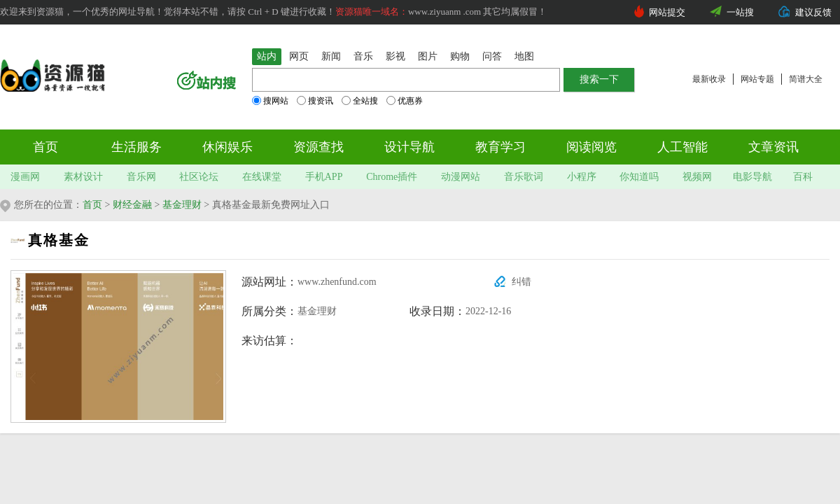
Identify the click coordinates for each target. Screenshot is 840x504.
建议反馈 (813, 12)
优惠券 (405, 101)
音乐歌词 (524, 177)
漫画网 (25, 177)
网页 (299, 56)
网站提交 (667, 12)
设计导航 (409, 147)
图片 (428, 56)
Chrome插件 (392, 177)
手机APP (324, 177)
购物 (460, 56)
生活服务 (136, 147)
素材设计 (83, 177)
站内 (267, 56)
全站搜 (360, 101)
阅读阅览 (591, 147)
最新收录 (709, 79)
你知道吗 (639, 177)
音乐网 (141, 177)
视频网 (697, 177)
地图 (524, 56)
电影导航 (752, 177)
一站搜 (740, 12)
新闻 (331, 56)
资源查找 (318, 147)
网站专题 (757, 79)
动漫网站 (461, 177)
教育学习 (500, 147)
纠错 (521, 282)
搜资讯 (315, 101)
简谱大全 (806, 79)
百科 (803, 177)
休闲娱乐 (227, 147)
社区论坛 (199, 177)
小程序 (582, 177)
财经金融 (132, 205)
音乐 (363, 56)
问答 (492, 56)
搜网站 (270, 101)
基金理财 (182, 205)
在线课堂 (262, 177)
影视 (395, 56)
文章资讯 (773, 147)
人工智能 (682, 147)
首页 (45, 147)
